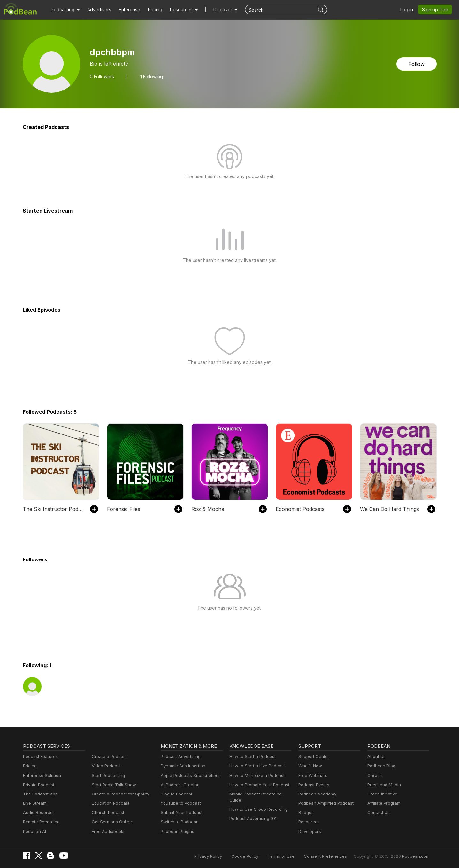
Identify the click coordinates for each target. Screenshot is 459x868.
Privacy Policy (224, 856)
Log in (409, 10)
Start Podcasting (107, 775)
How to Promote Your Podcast (257, 785)
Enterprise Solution (41, 775)
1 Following (150, 76)
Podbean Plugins (177, 831)
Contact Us (378, 813)
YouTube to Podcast (180, 803)
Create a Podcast (108, 757)
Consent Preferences (334, 856)
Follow (417, 64)
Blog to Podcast (175, 794)
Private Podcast (38, 785)
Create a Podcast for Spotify (118, 794)
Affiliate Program (383, 803)
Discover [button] (217, 10)
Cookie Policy (259, 856)
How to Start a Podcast (251, 757)
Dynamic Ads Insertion (182, 766)
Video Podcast (105, 766)
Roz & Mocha (207, 509)
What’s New (310, 766)
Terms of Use (293, 856)
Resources (308, 822)
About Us (376, 757)
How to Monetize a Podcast (255, 775)
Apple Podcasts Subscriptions (188, 775)
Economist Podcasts (299, 509)
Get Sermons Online (111, 822)
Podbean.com (417, 856)
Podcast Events (313, 785)
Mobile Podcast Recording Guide (260, 794)
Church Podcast (107, 813)
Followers (101, 76)
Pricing (151, 10)
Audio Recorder (38, 813)
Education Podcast (109, 803)
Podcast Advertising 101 (252, 813)
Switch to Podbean (178, 822)
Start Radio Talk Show (112, 785)
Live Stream (34, 803)
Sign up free (436, 10)
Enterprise (126, 10)
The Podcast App (39, 794)
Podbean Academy (316, 794)
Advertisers (97, 10)
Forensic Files (123, 509)
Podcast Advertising (179, 757)
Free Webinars (312, 775)
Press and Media (383, 785)
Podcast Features (39, 757)
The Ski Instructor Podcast (53, 509)
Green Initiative (382, 794)
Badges (306, 813)
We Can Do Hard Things (388, 509)
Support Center (313, 757)
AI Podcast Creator (178, 785)
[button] (64, 10)
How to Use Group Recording (257, 803)
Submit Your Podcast (180, 813)
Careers (375, 775)
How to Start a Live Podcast (255, 766)
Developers (309, 831)
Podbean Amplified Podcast (324, 803)
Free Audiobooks (107, 831)
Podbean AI (34, 831)
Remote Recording (41, 822)
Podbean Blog (381, 766)
